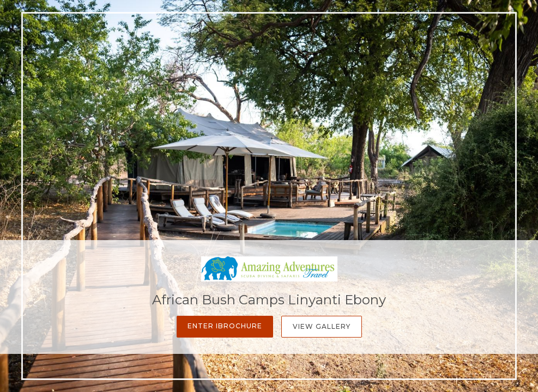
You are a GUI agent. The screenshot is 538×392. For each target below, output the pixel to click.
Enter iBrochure (225, 326)
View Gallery (322, 326)
